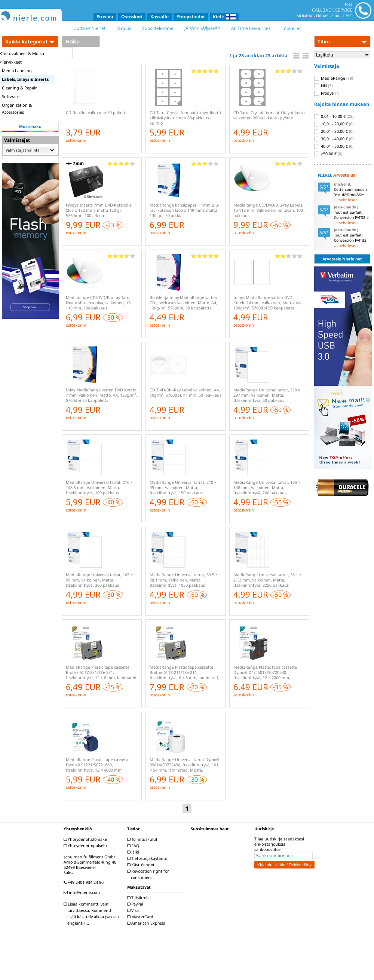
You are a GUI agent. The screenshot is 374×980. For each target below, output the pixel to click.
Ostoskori (132, 17)
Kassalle (160, 17)
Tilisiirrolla (140, 898)
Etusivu (105, 17)
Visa (134, 910)
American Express (147, 923)
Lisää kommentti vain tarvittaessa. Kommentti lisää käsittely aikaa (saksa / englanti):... (92, 914)
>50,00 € (328, 154)
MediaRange (334, 78)
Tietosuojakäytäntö (148, 858)
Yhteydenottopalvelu (86, 846)
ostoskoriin (76, 140)
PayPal (136, 904)
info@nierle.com (83, 892)
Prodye (327, 93)
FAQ (134, 846)
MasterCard (141, 917)
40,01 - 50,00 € (334, 146)
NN (323, 86)
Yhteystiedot (191, 17)
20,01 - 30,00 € (334, 131)
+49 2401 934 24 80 (85, 882)
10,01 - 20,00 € (334, 124)
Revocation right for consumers (149, 874)
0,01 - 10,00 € (334, 116)
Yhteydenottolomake (86, 839)
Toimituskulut (143, 839)
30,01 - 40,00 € (334, 139)
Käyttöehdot (142, 865)
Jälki (134, 852)
